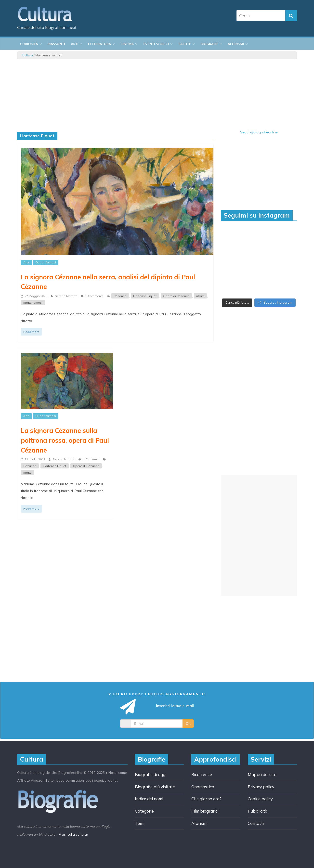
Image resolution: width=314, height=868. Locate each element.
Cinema (127, 44)
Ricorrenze (202, 774)
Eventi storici (156, 44)
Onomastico (203, 787)
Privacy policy (261, 787)
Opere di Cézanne (176, 296)
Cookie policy (260, 799)
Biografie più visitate (155, 787)
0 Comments (92, 296)
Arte (26, 262)
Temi (140, 823)
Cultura (28, 55)
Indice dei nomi (149, 799)
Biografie (209, 44)
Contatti (256, 823)
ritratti (200, 296)
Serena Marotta (67, 296)
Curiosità (29, 44)
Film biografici (205, 811)
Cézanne (120, 296)
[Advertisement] (259, 535)
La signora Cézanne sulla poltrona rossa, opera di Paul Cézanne (65, 440)
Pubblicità (258, 811)
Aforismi (236, 44)
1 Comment (89, 459)
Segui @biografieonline (259, 132)
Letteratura (99, 44)
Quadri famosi (46, 262)
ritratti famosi (33, 303)
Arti (75, 44)
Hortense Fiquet (145, 296)
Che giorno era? (206, 799)
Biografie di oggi (151, 774)
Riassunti (56, 44)
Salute (185, 44)
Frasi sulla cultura (73, 834)
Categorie (144, 811)
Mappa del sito (262, 774)
